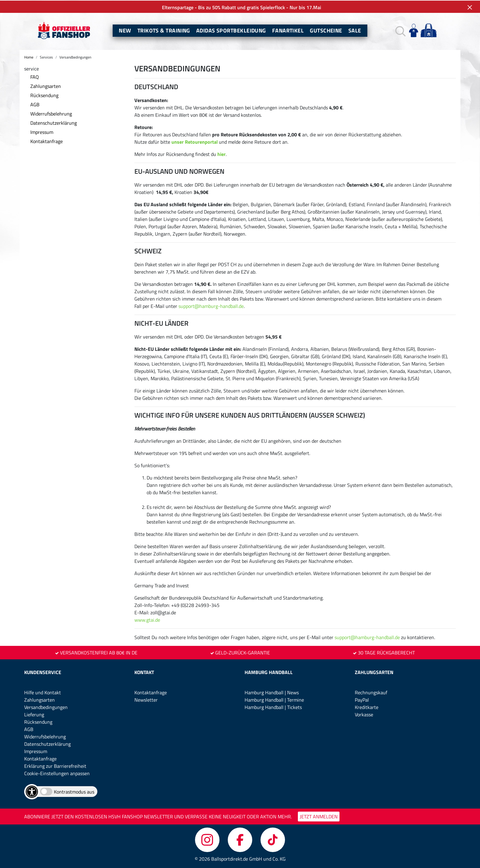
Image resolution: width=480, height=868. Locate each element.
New (125, 30)
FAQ (35, 76)
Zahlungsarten (46, 85)
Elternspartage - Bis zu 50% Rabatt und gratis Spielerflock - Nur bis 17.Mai (240, 7)
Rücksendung (44, 95)
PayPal (362, 699)
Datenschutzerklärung (54, 122)
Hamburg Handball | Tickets (273, 707)
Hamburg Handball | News (272, 692)
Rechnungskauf (371, 692)
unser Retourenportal (195, 141)
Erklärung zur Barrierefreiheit (55, 765)
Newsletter (146, 699)
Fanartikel (288, 30)
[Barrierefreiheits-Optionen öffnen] (32, 791)
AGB (35, 104)
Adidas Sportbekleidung (231, 30)
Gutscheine (326, 30)
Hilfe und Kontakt (43, 692)
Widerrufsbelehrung (51, 113)
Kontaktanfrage (47, 141)
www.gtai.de (147, 619)
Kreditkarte (367, 707)
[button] (400, 30)
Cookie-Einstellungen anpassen (57, 773)
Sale (355, 30)
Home (29, 57)
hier (221, 154)
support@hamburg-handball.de (211, 305)
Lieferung (34, 714)
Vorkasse (364, 714)
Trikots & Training (164, 30)
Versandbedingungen (46, 707)
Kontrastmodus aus (74, 791)
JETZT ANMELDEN (319, 816)
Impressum (42, 131)
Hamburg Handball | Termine (274, 699)
